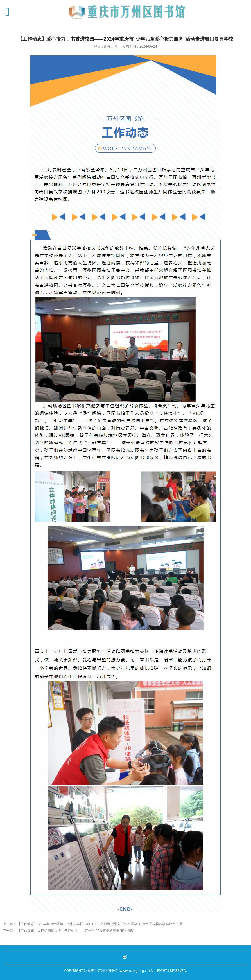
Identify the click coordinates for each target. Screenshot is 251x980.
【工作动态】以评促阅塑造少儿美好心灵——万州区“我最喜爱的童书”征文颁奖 (76, 931)
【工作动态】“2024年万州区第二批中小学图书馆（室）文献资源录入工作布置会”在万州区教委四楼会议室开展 (100, 924)
